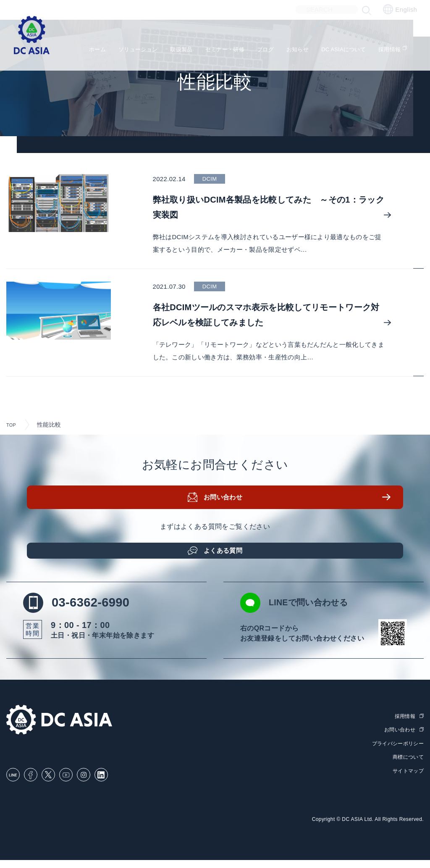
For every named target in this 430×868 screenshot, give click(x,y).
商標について (407, 765)
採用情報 (404, 51)
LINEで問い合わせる (315, 611)
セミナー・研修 (223, 51)
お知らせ (303, 51)
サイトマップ (407, 779)
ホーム (83, 51)
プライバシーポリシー (396, 751)
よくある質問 (225, 553)
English (400, 9)
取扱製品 (175, 51)
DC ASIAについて (353, 51)
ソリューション (128, 51)
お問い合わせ (225, 504)
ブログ (268, 51)
